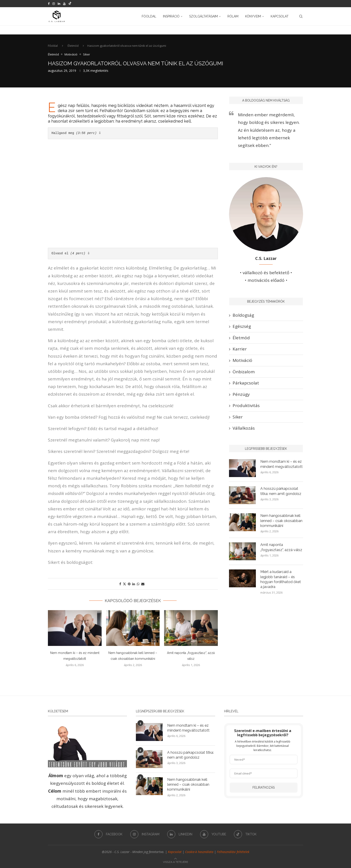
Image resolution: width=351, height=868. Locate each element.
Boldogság (243, 315)
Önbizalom (244, 372)
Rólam (233, 16)
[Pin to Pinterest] (129, 584)
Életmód (73, 46)
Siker (238, 417)
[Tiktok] (70, 4)
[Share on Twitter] (124, 584)
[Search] (301, 16)
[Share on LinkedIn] (134, 584)
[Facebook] (49, 4)
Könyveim (253, 16)
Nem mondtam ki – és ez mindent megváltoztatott (281, 464)
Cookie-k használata (199, 852)
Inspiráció (171, 16)
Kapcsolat (280, 16)
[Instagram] (54, 4)
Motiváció (242, 360)
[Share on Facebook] (120, 584)
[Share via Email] (143, 584)
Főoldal (149, 16)
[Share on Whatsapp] (138, 584)
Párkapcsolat (246, 383)
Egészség (242, 326)
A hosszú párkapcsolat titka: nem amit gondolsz (281, 491)
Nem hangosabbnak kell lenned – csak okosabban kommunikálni (281, 521)
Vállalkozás (244, 428)
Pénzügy (241, 394)
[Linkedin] (59, 4)
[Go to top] (175, 861)
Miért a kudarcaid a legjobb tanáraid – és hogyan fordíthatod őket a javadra (281, 579)
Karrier (240, 349)
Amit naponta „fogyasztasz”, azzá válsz (281, 547)
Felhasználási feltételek (233, 852)
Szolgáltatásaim (203, 16)
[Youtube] (64, 4)
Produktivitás (246, 405)
